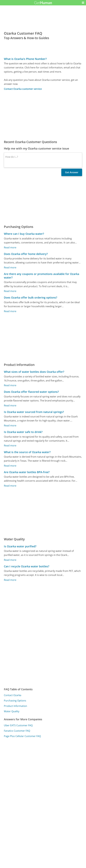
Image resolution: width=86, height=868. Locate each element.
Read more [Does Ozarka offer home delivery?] (10, 267)
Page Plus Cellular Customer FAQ (22, 736)
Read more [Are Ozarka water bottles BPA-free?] (10, 486)
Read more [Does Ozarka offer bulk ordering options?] (10, 311)
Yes (49, 760)
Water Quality (12, 711)
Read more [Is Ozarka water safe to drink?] (10, 445)
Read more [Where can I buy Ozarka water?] (10, 247)
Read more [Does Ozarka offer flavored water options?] (10, 405)
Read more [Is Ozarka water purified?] (10, 560)
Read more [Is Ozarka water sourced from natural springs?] (10, 425)
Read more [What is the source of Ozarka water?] (10, 466)
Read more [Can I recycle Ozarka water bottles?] (10, 580)
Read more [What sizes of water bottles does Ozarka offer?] (10, 385)
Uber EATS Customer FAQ (18, 725)
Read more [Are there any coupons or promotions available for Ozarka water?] (10, 291)
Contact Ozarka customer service (23, 89)
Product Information (15, 706)
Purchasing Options (15, 701)
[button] (83, 3)
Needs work (60, 760)
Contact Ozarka (13, 695)
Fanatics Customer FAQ (17, 731)
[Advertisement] (43, 115)
